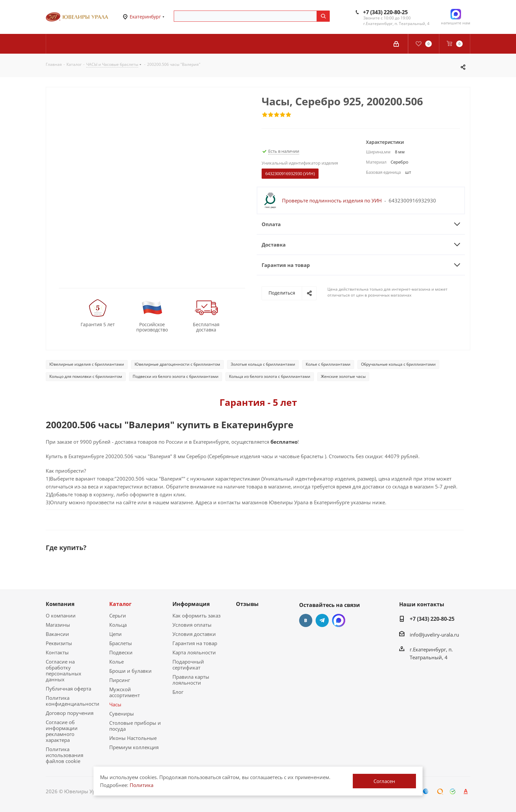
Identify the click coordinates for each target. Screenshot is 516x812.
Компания (60, 604)
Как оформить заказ (196, 616)
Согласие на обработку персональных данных (64, 670)
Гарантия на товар (195, 643)
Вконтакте (306, 620)
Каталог (120, 604)
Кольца (118, 625)
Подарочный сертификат (188, 665)
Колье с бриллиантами (328, 364)
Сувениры (122, 714)
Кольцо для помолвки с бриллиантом (86, 376)
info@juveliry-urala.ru (434, 634)
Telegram (322, 620)
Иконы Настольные (133, 738)
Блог (178, 692)
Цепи (116, 634)
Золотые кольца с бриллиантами (263, 364)
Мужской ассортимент (125, 692)
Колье (116, 662)
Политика (142, 785)
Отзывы (247, 604)
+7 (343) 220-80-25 (385, 12)
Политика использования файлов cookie (64, 755)
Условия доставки (194, 634)
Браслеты (121, 643)
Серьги (118, 616)
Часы (115, 704)
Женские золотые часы (343, 376)
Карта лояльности (194, 652)
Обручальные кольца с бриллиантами (398, 364)
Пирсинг (120, 680)
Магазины (58, 625)
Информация (191, 604)
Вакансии (57, 634)
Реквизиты (59, 643)
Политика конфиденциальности (73, 701)
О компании (61, 616)
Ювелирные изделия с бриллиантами (87, 364)
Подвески (121, 652)
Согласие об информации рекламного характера (62, 731)
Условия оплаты (192, 625)
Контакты (57, 652)
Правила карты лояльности (191, 680)
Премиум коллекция (134, 747)
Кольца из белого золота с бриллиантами (270, 376)
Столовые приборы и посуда (135, 726)
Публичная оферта (68, 689)
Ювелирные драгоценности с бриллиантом (177, 364)
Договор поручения (70, 713)
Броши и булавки (130, 671)
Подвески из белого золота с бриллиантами (176, 376)
